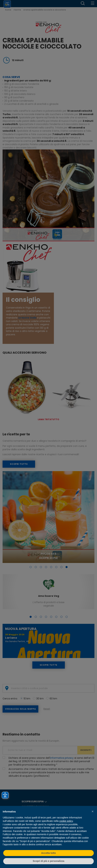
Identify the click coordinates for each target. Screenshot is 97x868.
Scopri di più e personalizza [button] (48, 861)
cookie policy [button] (66, 821)
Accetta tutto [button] (49, 853)
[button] (93, 811)
